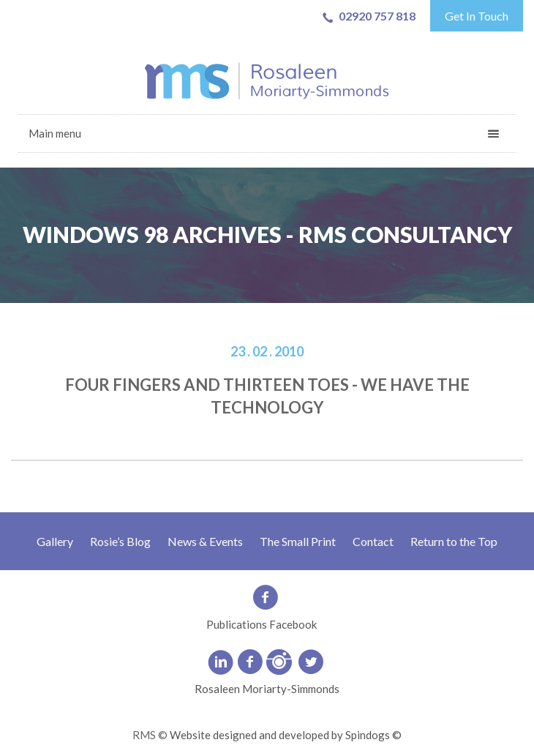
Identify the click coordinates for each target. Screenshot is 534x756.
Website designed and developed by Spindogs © (286, 735)
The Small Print (298, 541)
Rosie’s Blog (120, 541)
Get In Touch (477, 16)
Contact (373, 541)
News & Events (205, 541)
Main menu (55, 133)
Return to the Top (454, 541)
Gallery (55, 541)
